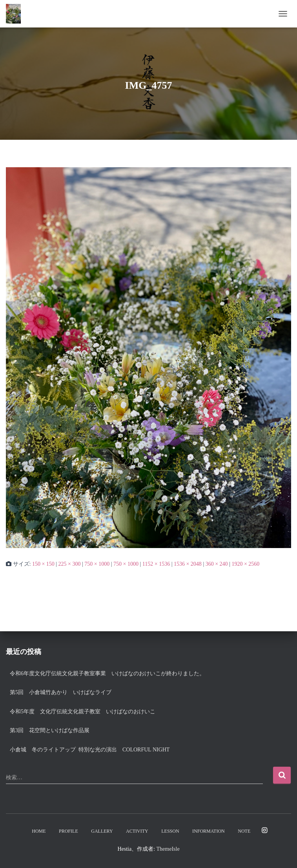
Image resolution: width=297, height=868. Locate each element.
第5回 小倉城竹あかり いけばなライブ (61, 692)
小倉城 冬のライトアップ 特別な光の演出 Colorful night (92, 750)
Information (209, 831)
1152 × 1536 (156, 564)
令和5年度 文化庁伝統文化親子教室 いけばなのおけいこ (83, 712)
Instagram (264, 831)
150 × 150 (43, 564)
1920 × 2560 (245, 564)
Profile (68, 831)
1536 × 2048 (188, 564)
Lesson (170, 831)
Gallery (102, 831)
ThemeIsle (168, 849)
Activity (137, 831)
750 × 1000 (97, 564)
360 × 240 (217, 564)
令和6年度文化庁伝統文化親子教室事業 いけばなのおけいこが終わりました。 (107, 673)
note (244, 831)
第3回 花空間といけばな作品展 (50, 730)
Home (39, 831)
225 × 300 (70, 564)
